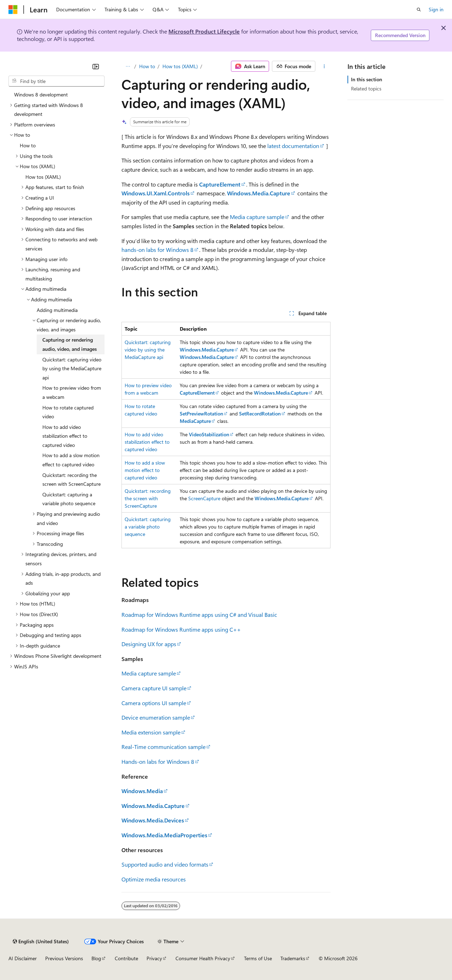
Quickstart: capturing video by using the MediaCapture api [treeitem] (72, 368)
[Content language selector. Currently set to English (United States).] (41, 941)
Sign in (436, 9)
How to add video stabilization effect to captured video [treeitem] (65, 436)
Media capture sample (257, 217)
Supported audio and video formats (165, 864)
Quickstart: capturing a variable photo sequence (148, 527)
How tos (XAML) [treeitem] (43, 177)
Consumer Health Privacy (203, 958)
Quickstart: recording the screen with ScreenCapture (148, 498)
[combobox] (56, 81)
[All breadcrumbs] (128, 66)
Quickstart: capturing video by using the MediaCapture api (148, 350)
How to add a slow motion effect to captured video (145, 470)
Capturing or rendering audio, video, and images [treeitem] (70, 344)
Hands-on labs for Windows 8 (158, 761)
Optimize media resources (154, 879)
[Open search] (419, 10)
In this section (367, 79)
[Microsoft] (13, 10)
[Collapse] (96, 66)
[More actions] (324, 66)
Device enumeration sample (156, 717)
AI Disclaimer (23, 958)
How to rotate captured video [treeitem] (68, 412)
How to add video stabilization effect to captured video (147, 442)
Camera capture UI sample (154, 688)
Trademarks (293, 958)
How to (147, 66)
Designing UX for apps (149, 644)
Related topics (366, 88)
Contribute (126, 958)
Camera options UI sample (154, 703)
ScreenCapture (204, 498)
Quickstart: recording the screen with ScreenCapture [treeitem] (72, 480)
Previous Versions (64, 958)
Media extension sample (151, 732)
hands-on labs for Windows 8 (157, 250)
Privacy (154, 958)
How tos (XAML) (180, 66)
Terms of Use (258, 958)
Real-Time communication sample (163, 747)
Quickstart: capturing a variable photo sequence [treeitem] (69, 499)
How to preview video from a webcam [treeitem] (72, 392)
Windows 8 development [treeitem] (41, 95)
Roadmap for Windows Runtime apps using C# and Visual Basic (199, 615)
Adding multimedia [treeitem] (57, 310)
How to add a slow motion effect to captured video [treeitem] (71, 460)
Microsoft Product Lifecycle (204, 31)
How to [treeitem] (28, 145)
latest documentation (293, 146)
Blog (96, 958)
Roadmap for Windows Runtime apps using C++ (181, 629)
